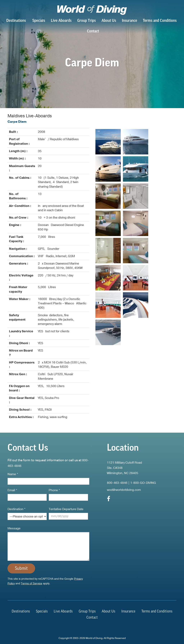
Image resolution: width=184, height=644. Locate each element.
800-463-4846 (117, 483)
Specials (39, 21)
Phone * (54, 490)
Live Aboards (61, 21)
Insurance (129, 21)
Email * (12, 490)
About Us (109, 21)
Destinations (16, 21)
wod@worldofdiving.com (124, 490)
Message (14, 528)
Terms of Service (32, 583)
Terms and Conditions (160, 21)
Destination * (17, 509)
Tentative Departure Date (66, 509)
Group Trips (87, 21)
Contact (93, 31)
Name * (13, 474)
